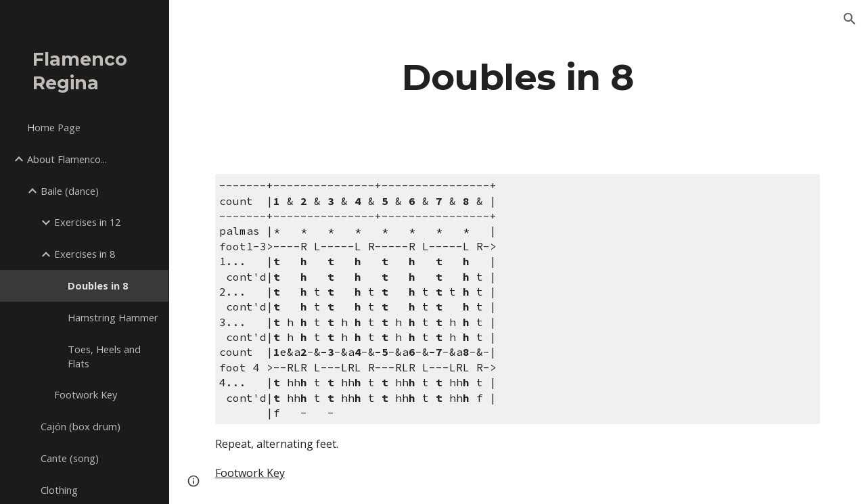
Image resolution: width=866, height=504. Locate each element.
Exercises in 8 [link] (85, 254)
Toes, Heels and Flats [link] (104, 356)
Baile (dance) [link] (70, 191)
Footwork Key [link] (86, 394)
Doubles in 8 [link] (98, 285)
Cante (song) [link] (70, 458)
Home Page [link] (54, 127)
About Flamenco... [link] (67, 159)
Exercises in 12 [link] (87, 222)
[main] (518, 77)
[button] (850, 19)
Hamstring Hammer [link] (113, 317)
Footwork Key (250, 473)
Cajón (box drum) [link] (81, 426)
